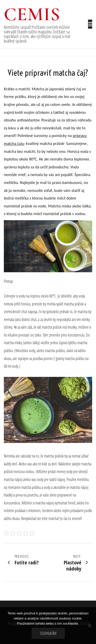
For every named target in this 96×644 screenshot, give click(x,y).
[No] (90, 626)
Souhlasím (48, 633)
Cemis (32, 14)
